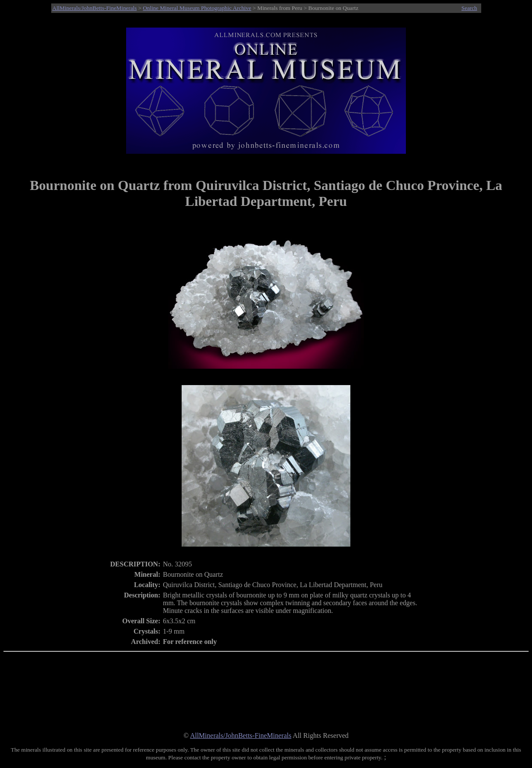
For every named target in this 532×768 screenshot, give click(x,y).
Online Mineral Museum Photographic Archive (197, 8)
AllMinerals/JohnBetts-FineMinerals (95, 8)
